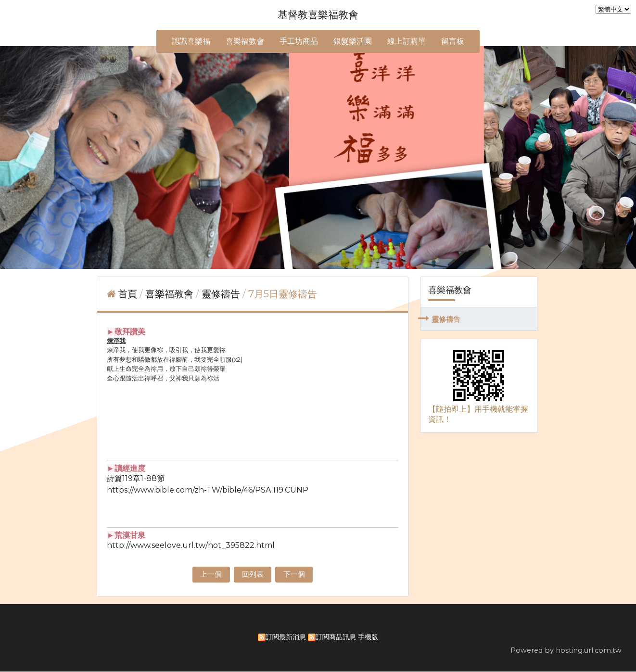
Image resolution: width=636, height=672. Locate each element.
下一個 (296, 575)
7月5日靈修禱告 (283, 294)
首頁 (127, 294)
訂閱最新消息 (286, 637)
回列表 (253, 575)
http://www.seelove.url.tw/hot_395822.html (191, 545)
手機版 (368, 637)
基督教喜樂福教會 (318, 15)
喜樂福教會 (171, 294)
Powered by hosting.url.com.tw (566, 651)
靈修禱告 (446, 319)
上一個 (209, 575)
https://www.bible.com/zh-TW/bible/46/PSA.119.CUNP (208, 490)
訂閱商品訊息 (336, 637)
